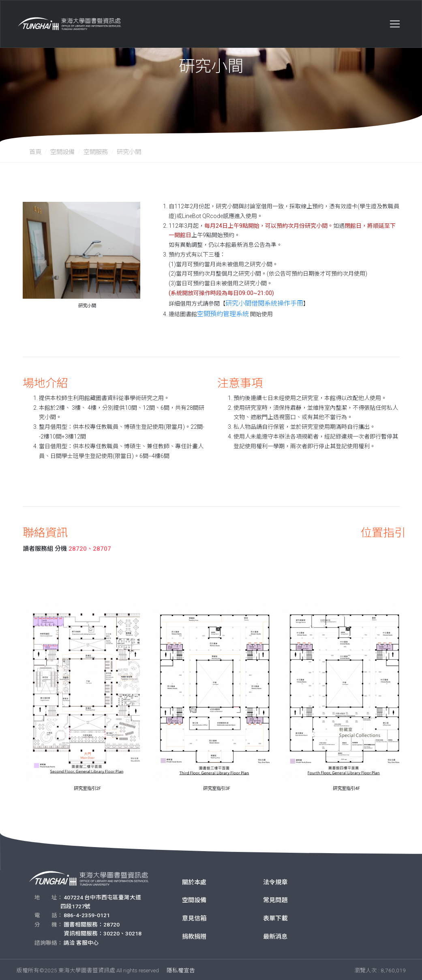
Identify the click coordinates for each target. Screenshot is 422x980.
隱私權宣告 (181, 969)
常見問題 (275, 899)
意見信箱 (194, 917)
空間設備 (62, 152)
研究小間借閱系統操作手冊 (259, 303)
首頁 (35, 152)
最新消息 (275, 935)
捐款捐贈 (194, 935)
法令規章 (275, 881)
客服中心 (88, 941)
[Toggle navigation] (395, 20)
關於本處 (194, 881)
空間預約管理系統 (220, 312)
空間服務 (96, 152)
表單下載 (275, 917)
